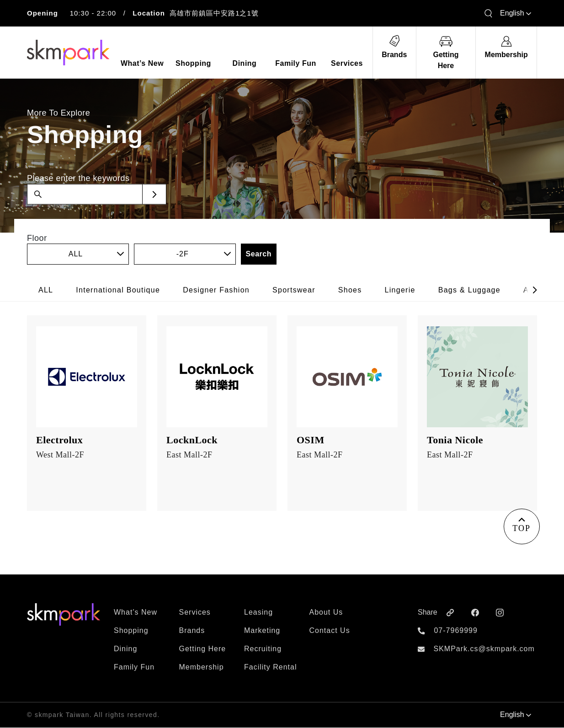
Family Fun (134, 667)
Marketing (262, 631)
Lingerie (400, 290)
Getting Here (203, 649)
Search (259, 254)
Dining (125, 649)
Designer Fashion (216, 290)
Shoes (350, 290)
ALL (46, 290)
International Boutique (118, 290)
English (516, 13)
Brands (192, 631)
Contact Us (330, 631)
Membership (202, 667)
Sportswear (294, 290)
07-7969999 (455, 631)
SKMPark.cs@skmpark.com (484, 649)
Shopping (131, 631)
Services (195, 613)
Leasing (258, 613)
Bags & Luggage (469, 290)
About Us (326, 613)
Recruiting (263, 649)
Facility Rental (270, 667)
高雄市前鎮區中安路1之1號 (214, 13)
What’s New (136, 613)
